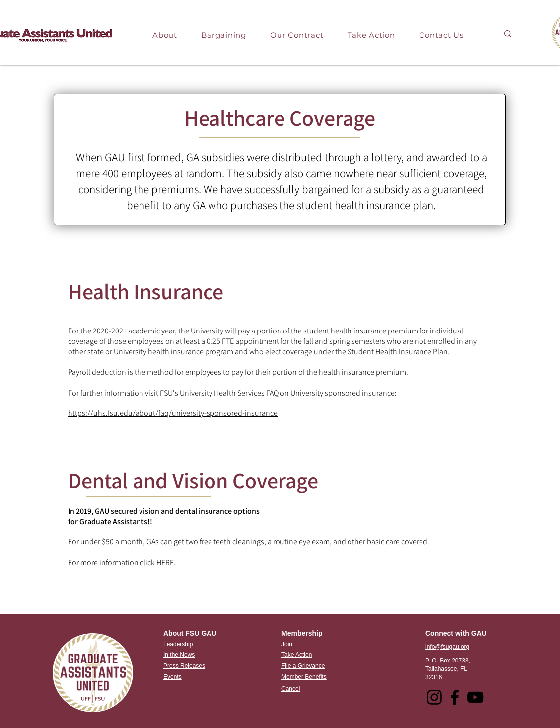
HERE (165, 563)
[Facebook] (455, 697)
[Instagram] (434, 697)
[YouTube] (475, 697)
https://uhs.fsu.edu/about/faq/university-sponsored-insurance (173, 413)
